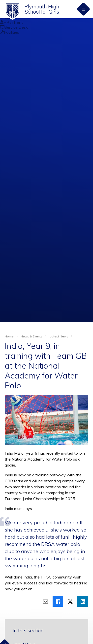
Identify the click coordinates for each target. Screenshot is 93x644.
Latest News (59, 336)
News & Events (31, 336)
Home (9, 336)
